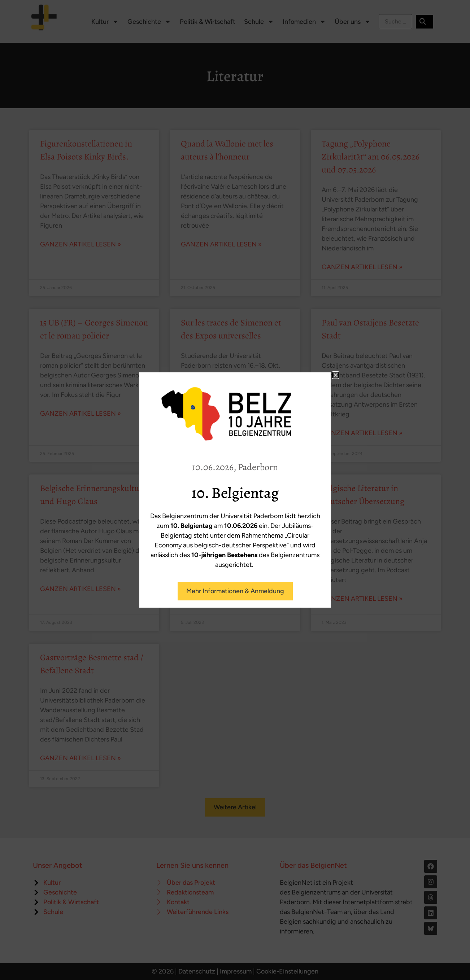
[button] (336, 375)
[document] (235, 490)
